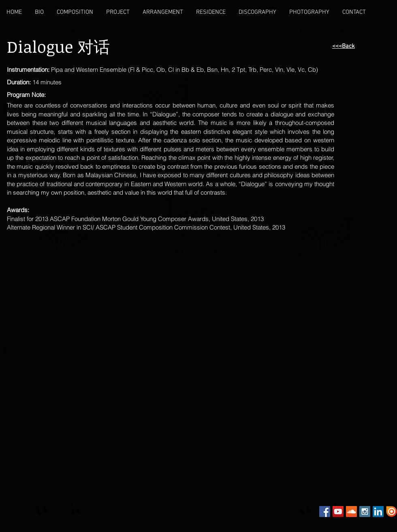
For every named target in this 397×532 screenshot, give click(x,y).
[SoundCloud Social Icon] (351, 512)
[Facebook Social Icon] (325, 512)
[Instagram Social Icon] (365, 512)
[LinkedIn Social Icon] (378, 512)
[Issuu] (392, 512)
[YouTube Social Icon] (338, 512)
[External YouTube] (101, 310)
